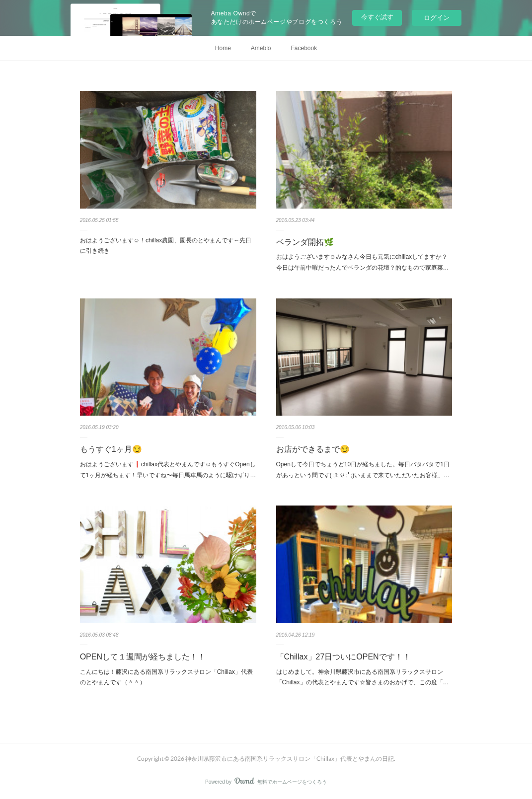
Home (223, 48)
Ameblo (261, 48)
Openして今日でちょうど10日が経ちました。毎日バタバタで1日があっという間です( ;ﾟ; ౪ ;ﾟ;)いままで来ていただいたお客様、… (363, 470)
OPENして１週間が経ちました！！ (143, 657)
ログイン (437, 18)
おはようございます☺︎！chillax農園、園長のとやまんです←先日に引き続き (166, 246)
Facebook (304, 48)
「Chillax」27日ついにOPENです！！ (343, 657)
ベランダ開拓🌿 (305, 242)
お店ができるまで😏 (313, 449)
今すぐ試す (377, 17)
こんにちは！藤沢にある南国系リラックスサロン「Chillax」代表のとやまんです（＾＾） (166, 677)
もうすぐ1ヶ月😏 (111, 449)
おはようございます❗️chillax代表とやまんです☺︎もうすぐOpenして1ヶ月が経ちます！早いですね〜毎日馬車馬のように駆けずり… (168, 470)
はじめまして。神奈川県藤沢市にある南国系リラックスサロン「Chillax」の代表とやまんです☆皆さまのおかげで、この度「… (363, 677)
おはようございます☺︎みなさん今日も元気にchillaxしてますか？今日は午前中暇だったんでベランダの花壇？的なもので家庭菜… (363, 262)
